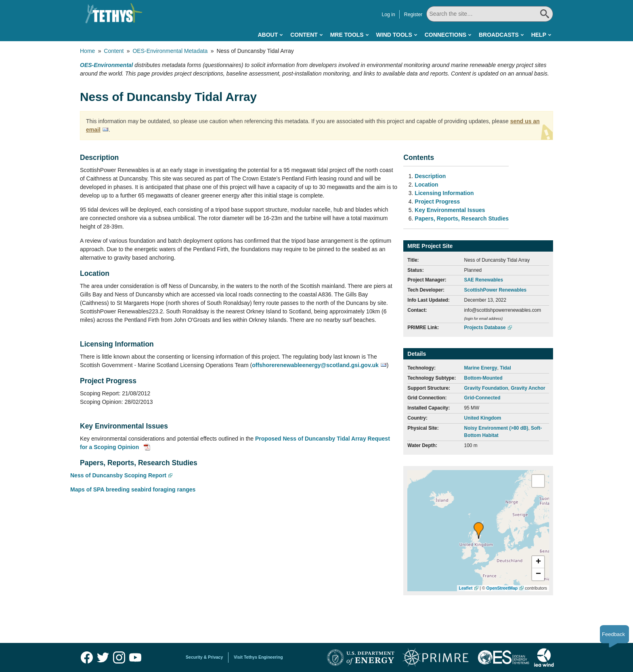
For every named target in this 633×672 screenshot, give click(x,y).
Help (539, 35)
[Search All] (490, 14)
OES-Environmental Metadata (170, 51)
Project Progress (437, 202)
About (268, 35)
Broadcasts (499, 35)
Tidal (505, 368)
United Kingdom (483, 418)
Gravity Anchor (528, 388)
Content (304, 35)
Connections (445, 35)
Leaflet (466, 588)
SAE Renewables (484, 280)
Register (413, 15)
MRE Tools (347, 35)
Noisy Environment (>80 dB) (496, 428)
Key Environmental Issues (450, 210)
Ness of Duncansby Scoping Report (118, 475)
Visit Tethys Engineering (258, 657)
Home (87, 51)
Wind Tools (394, 35)
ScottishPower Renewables (496, 290)
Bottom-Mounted (483, 378)
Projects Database (485, 328)
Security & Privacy (204, 657)
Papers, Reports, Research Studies (462, 218)
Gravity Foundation (486, 388)
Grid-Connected (482, 398)
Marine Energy (481, 368)
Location (426, 185)
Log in (388, 15)
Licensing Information (444, 193)
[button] (479, 530)
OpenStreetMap (502, 588)
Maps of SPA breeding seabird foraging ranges (133, 489)
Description (430, 176)
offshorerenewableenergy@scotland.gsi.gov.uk (315, 365)
